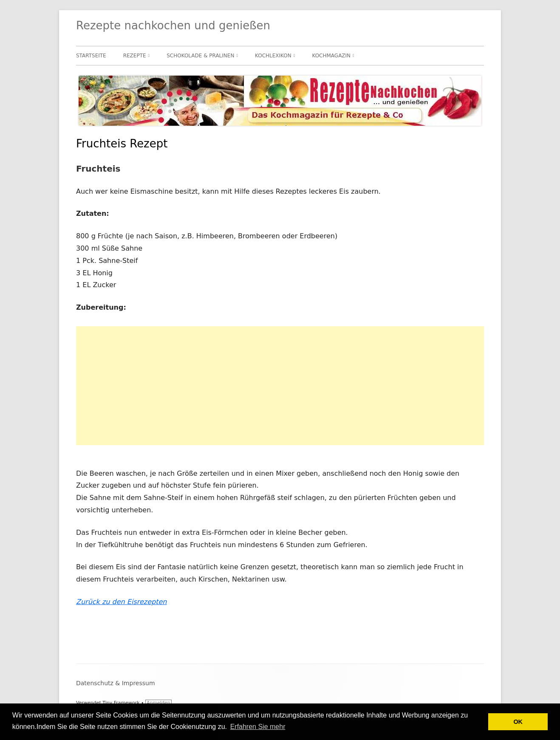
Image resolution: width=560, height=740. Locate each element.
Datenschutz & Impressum (116, 683)
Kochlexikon (273, 56)
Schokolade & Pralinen (200, 56)
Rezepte (135, 56)
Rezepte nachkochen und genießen (173, 25)
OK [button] (518, 722)
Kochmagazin (331, 56)
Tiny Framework (121, 703)
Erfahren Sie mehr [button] (258, 727)
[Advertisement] (280, 386)
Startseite (91, 56)
